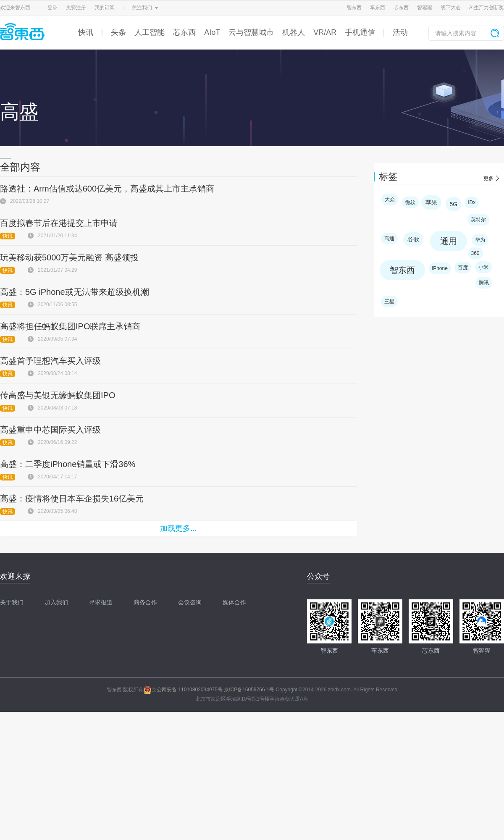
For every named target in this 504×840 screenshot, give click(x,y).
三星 (389, 302)
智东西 (354, 8)
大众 (390, 199)
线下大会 (451, 8)
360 (475, 253)
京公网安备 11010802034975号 (183, 690)
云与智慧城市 (251, 32)
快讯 (86, 32)
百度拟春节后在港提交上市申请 (59, 223)
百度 (463, 268)
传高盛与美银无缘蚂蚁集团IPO (58, 395)
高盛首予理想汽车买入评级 (50, 361)
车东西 (378, 8)
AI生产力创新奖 (487, 8)
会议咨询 (190, 602)
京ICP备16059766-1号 (249, 690)
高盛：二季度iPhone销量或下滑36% (68, 464)
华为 (480, 240)
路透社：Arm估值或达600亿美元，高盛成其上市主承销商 (107, 189)
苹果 (431, 202)
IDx (472, 202)
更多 (488, 178)
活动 (400, 32)
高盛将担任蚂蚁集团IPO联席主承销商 (70, 326)
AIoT (212, 32)
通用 (449, 241)
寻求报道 (101, 602)
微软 (410, 202)
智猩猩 (425, 8)
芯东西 (401, 8)
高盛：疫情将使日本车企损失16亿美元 (72, 499)
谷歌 (413, 239)
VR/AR (325, 32)
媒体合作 (234, 602)
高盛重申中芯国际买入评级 (50, 430)
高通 (389, 239)
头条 (118, 32)
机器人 (294, 32)
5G (454, 204)
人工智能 (150, 32)
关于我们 (12, 602)
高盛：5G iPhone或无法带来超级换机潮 (75, 292)
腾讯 (484, 283)
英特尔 (478, 220)
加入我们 (56, 602)
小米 (483, 267)
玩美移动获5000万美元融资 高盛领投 (69, 257)
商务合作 (145, 602)
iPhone (440, 268)
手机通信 (360, 32)
